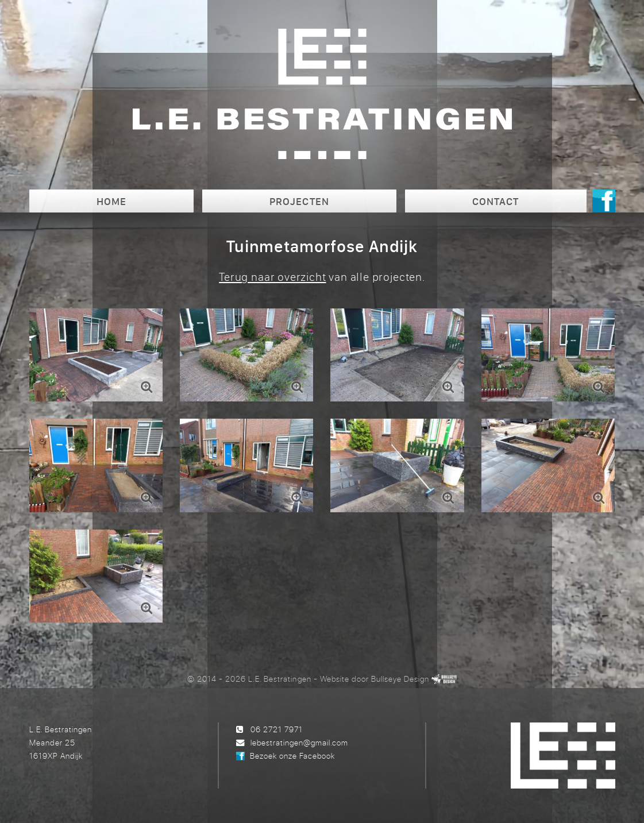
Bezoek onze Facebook (292, 756)
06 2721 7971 (277, 729)
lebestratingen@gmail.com (299, 742)
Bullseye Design (400, 679)
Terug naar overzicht (272, 277)
